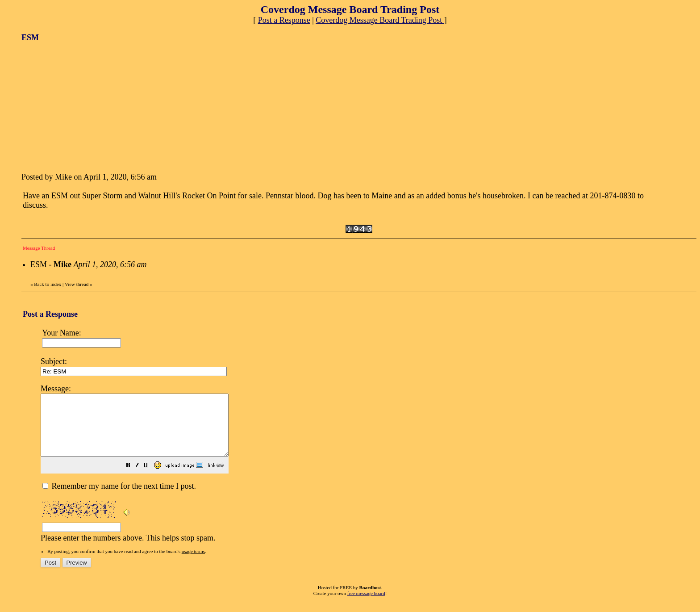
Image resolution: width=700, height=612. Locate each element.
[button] (150, 478)
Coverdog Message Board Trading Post (380, 20)
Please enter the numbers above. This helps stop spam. (364, 468)
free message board (366, 605)
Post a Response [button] (284, 20)
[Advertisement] (88, 106)
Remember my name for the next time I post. (119, 498)
